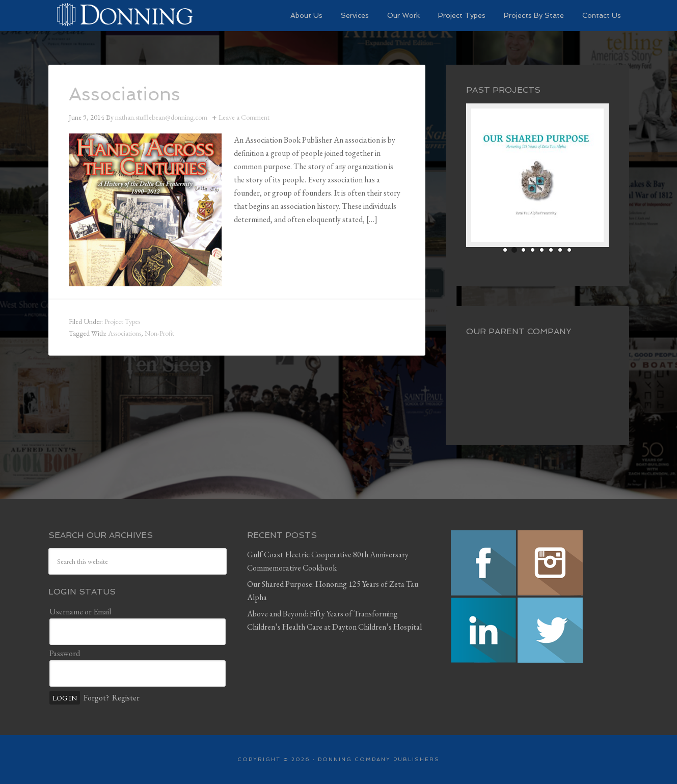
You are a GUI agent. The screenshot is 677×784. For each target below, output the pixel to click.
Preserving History (125, 15)
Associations (125, 94)
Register (126, 698)
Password (65, 653)
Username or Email (80, 612)
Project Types (122, 321)
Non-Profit (159, 333)
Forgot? (96, 698)
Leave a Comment (244, 117)
